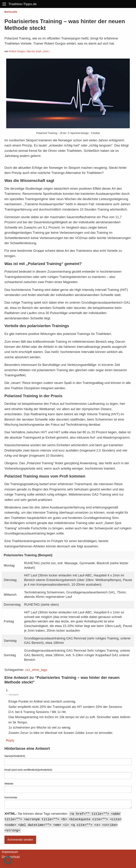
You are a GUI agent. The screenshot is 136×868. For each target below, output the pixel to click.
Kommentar (11, 797)
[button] (8, 860)
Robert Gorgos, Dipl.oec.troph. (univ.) (29, 51)
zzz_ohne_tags (36, 670)
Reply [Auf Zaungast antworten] (10, 740)
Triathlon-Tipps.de (23, 4)
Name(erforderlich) (15, 756)
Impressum (10, 852)
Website (9, 784)
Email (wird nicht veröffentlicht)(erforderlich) (28, 770)
